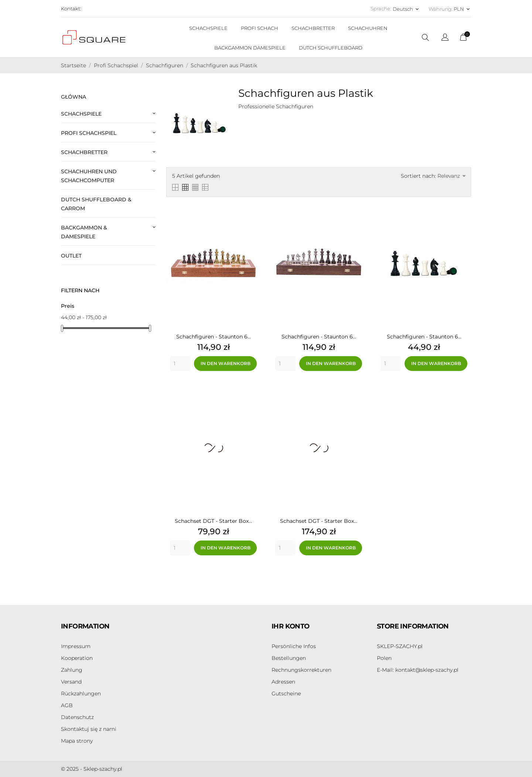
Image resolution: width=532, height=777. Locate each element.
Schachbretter (84, 152)
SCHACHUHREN (368, 28)
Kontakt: (71, 8)
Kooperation (77, 658)
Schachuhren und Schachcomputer (89, 176)
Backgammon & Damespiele (84, 232)
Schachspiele (81, 114)
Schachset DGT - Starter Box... (213, 521)
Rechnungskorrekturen (301, 670)
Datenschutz (77, 717)
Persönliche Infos (294, 646)
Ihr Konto (291, 626)
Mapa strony (77, 741)
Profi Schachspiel (89, 133)
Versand (71, 682)
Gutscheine (286, 693)
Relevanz (451, 176)
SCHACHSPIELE (208, 28)
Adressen (283, 682)
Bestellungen (289, 658)
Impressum (76, 646)
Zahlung (72, 670)
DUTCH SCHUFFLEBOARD (331, 48)
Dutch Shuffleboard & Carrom (96, 204)
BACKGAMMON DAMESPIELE (250, 48)
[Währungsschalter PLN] (462, 9)
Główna (74, 97)
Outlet (71, 256)
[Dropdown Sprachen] (445, 38)
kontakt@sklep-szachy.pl (418, 670)
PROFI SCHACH (260, 28)
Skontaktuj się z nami (89, 729)
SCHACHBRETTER (313, 28)
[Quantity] (180, 364)
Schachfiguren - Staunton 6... (214, 337)
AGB (67, 705)
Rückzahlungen (81, 693)
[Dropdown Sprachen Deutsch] (406, 9)
